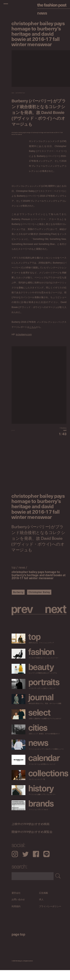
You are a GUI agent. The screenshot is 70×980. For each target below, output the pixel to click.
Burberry (18, 602)
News (42, 13)
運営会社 (16, 903)
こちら (33, 327)
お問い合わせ (18, 909)
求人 (41, 909)
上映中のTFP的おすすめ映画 (31, 834)
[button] (53, 435)
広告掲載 (43, 903)
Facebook (36, 864)
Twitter (25, 864)
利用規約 (16, 916)
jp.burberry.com (24, 335)
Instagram (15, 864)
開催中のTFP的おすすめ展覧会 (32, 842)
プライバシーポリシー (50, 916)
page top (18, 944)
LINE (46, 864)
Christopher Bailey (39, 602)
